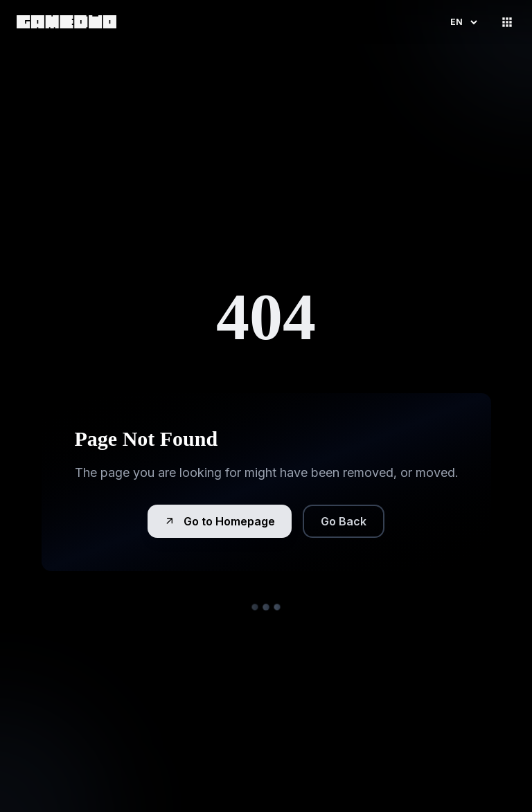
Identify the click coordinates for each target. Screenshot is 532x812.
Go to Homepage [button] (220, 521)
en (465, 22)
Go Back (344, 521)
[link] (66, 22)
